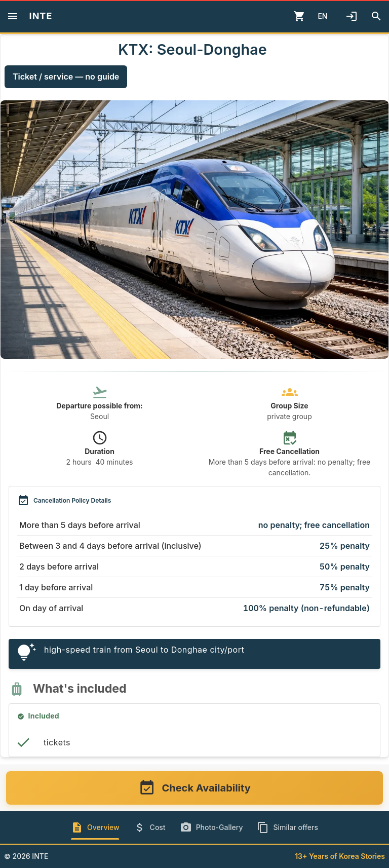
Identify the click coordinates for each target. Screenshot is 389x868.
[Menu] (13, 16)
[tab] (95, 827)
